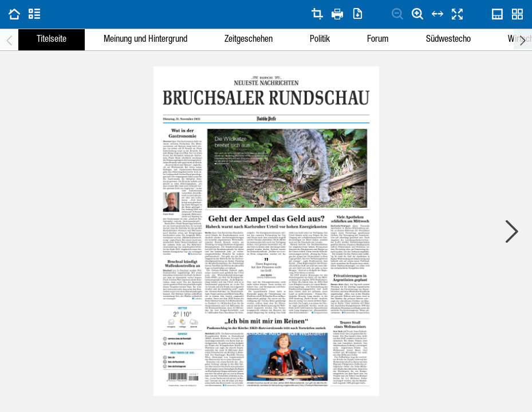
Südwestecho (448, 40)
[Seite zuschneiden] (317, 14)
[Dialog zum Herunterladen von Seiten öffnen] (357, 14)
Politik (320, 40)
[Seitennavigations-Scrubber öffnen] (498, 14)
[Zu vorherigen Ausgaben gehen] (14, 14)
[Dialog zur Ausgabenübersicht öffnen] (518, 14)
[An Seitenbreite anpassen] (438, 14)
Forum (378, 40)
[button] (266, 119)
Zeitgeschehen (249, 40)
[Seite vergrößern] (417, 14)
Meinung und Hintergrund (145, 40)
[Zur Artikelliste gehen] (34, 14)
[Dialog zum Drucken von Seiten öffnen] (337, 14)
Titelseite (52, 40)
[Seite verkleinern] (397, 14)
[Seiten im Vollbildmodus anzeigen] (458, 14)
